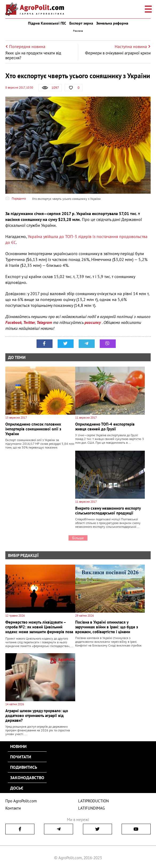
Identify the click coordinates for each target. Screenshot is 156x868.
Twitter (29, 322)
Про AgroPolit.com (21, 801)
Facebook (13, 322)
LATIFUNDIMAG (91, 808)
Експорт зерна (81, 23)
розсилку (93, 322)
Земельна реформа (112, 23)
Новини (18, 746)
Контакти (13, 808)
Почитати (21, 757)
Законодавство (27, 778)
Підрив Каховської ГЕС (47, 23)
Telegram (44, 322)
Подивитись (24, 767)
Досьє (17, 788)
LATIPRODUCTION (93, 801)
